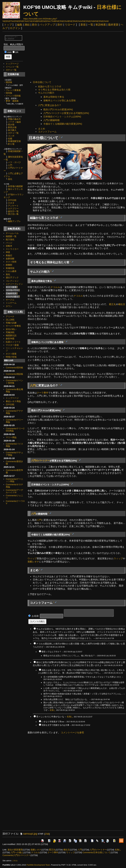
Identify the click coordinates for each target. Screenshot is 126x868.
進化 (10, 179)
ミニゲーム (11, 303)
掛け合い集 (13, 214)
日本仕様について (42, 82)
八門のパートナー (40, 461)
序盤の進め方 (14, 119)
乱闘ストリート (13, 342)
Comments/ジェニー (14, 497)
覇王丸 (112, 304)
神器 (8, 252)
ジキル (15, 861)
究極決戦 (10, 332)
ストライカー (12, 249)
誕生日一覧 (13, 211)
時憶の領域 (11, 357)
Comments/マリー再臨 (14, 421)
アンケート (13, 206)
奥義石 (9, 255)
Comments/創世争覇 (14, 471)
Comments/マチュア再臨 (14, 454)
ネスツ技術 (11, 262)
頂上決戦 (10, 320)
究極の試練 (11, 323)
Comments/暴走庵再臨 (14, 390)
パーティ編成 (14, 122)
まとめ (42, 129)
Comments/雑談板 (14, 374)
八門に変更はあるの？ (50, 105)
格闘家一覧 (11, 236)
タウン (9, 306)
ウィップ (32, 558)
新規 (83, 25)
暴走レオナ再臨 (13, 401)
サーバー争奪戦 (13, 326)
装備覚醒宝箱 (14, 141)
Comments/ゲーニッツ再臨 (14, 480)
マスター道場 (12, 345)
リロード (70, 25)
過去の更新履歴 (15, 850)
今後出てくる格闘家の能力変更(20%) (63, 124)
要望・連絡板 (12, 101)
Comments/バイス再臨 (14, 445)
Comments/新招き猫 (14, 463)
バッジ (9, 243)
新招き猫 (12, 127)
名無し (53, 710)
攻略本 (9, 246)
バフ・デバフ (14, 162)
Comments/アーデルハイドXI (14, 491)
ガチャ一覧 (11, 70)
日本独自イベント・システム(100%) (62, 117)
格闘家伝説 (11, 335)
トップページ (12, 64)
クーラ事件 (43, 393)
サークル (10, 300)
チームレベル (12, 233)
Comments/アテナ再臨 (14, 412)
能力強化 (10, 239)
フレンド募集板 (13, 90)
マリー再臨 (11, 437)
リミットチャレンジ (14, 349)
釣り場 (11, 144)
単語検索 (101, 25)
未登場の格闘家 (15, 186)
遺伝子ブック (12, 278)
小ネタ (11, 203)
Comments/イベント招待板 (14, 382)
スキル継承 (11, 271)
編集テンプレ (14, 221)
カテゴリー (13, 209)
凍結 (27, 25)
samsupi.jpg (28, 834)
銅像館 (9, 265)
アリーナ (10, 317)
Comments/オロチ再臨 (14, 486)
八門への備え (17, 852)
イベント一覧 (12, 67)
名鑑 (10, 139)
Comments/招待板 (14, 368)
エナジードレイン (14, 284)
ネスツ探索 (11, 354)
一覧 (91, 25)
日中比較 (12, 200)
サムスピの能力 (46, 93)
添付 (60, 25)
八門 (10, 165)
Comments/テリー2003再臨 (15, 430)
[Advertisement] (77, 56)
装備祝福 (10, 268)
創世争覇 (10, 339)
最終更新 (113, 25)
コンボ (11, 136)
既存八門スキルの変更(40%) (58, 109)
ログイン (15, 28)
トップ (8, 25)
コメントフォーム (47, 132)
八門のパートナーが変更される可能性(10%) (66, 113)
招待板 (9, 93)
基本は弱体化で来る (54, 97)
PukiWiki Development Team (38, 865)
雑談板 (9, 82)
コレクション (12, 281)
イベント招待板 (13, 96)
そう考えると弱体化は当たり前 (54, 90)
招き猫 (11, 125)
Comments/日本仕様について (97, 852)
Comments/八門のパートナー (16, 855)
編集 (20, 25)
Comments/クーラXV (15, 502)
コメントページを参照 (72, 732)
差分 (34, 25)
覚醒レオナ (33, 562)
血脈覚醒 (10, 259)
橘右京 (122, 304)
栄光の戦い (11, 329)
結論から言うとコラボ (50, 86)
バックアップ (47, 25)
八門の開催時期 (51, 120)
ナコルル (55, 287)
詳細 (47, 834)
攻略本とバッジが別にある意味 (60, 100)
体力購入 (12, 130)
